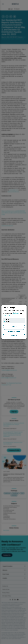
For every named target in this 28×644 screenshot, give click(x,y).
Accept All (14, 327)
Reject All (14, 336)
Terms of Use (6, 315)
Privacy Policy (16, 314)
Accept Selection (14, 331)
